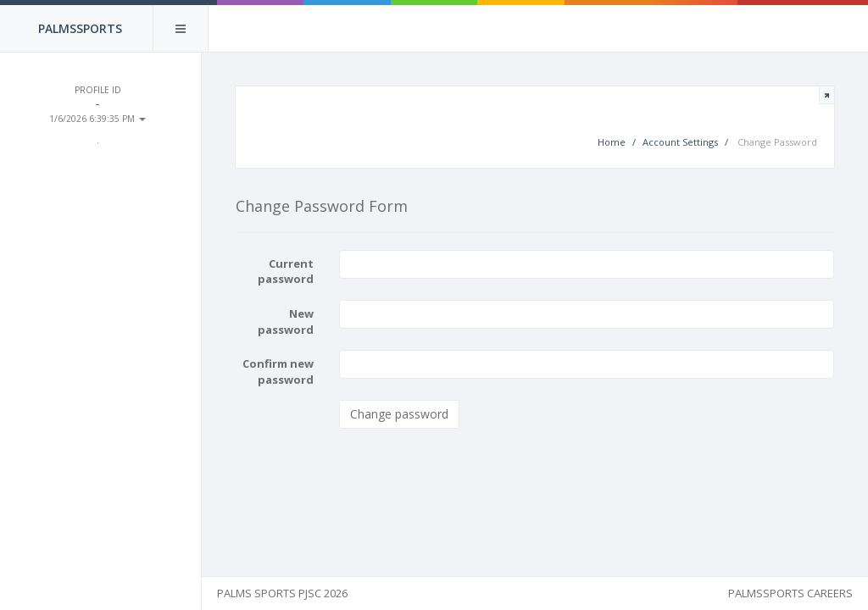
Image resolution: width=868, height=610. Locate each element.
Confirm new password (288, 372)
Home (611, 143)
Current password (296, 272)
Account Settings (679, 143)
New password (296, 322)
